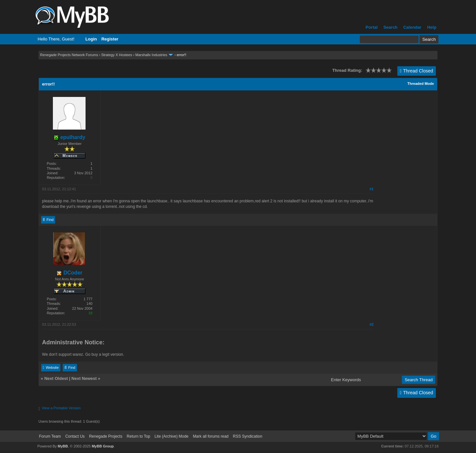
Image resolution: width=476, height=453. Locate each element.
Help (432, 27)
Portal (372, 27)
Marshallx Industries (151, 55)
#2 (372, 324)
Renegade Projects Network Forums (69, 55)
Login (91, 39)
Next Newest (84, 378)
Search (390, 27)
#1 (372, 189)
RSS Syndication (247, 436)
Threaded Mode (421, 84)
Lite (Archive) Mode (171, 436)
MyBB (63, 446)
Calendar (412, 27)
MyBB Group (103, 446)
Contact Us (75, 436)
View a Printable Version (61, 408)
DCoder (70, 273)
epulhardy (70, 137)
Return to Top (138, 436)
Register (110, 39)
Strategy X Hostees (117, 55)
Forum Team (50, 436)
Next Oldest (56, 378)
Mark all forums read (211, 436)
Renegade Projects (106, 436)
